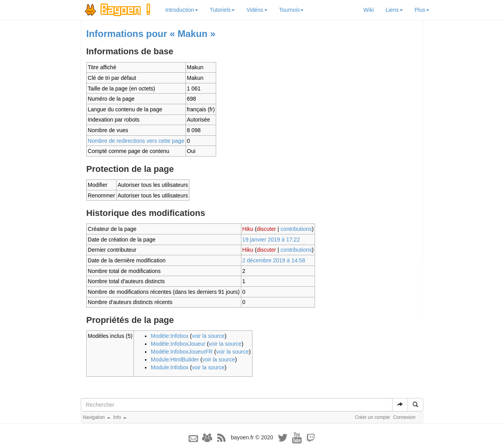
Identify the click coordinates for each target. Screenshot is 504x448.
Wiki (369, 10)
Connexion (404, 417)
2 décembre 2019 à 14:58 (274, 260)
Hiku (248, 229)
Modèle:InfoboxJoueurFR (182, 352)
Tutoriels (222, 10)
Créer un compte (373, 417)
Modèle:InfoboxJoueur (178, 344)
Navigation (96, 417)
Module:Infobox (170, 367)
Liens (394, 10)
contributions (296, 229)
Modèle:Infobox (170, 336)
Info (120, 417)
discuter (266, 229)
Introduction (182, 10)
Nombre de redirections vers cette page (136, 141)
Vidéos (257, 10)
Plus (422, 10)
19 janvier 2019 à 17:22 (271, 240)
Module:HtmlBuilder (175, 360)
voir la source (208, 336)
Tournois (292, 10)
